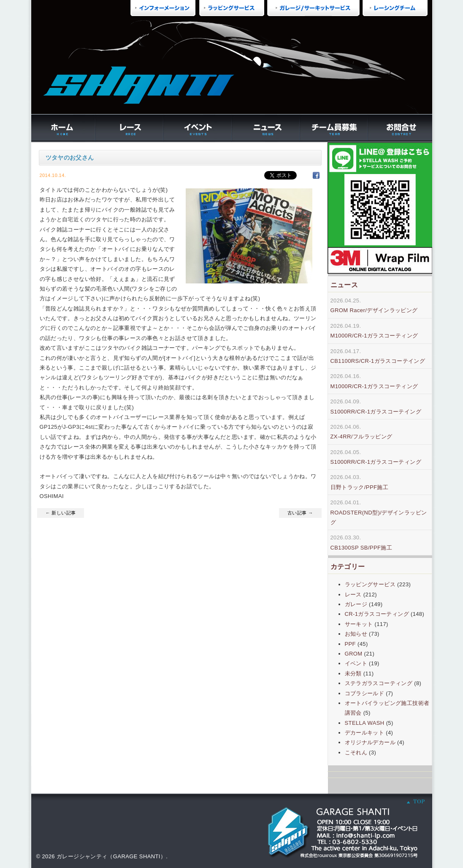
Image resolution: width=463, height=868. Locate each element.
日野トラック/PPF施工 (360, 487)
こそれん (356, 752)
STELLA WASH (365, 723)
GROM (354, 654)
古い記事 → (300, 513)
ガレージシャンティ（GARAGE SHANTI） (111, 856)
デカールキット (365, 733)
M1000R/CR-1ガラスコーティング (374, 336)
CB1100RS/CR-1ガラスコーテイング (378, 361)
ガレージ (356, 604)
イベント (356, 663)
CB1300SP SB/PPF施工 (361, 548)
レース (353, 595)
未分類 (353, 673)
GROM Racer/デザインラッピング (374, 310)
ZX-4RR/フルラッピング (361, 437)
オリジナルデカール (370, 742)
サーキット (359, 624)
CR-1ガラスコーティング (377, 614)
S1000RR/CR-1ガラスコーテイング (376, 412)
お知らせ (356, 634)
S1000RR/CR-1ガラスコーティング (376, 462)
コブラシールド (365, 693)
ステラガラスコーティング (379, 683)
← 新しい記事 (61, 513)
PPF (350, 644)
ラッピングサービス (370, 584)
